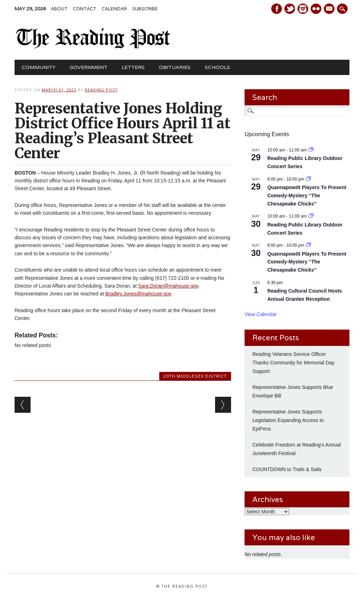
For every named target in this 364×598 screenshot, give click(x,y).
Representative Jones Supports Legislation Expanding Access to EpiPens (288, 420)
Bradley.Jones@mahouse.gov (138, 294)
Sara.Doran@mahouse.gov (168, 286)
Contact (85, 9)
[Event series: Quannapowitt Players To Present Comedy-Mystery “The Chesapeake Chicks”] (309, 179)
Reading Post (101, 90)
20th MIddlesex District (195, 376)
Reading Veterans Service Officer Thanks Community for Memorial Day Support (293, 363)
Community (39, 67)
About (59, 9)
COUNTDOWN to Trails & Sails (287, 469)
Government (89, 67)
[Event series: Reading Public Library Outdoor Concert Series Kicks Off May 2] (311, 150)
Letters (133, 67)
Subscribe (145, 9)
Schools (217, 67)
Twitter (290, 9)
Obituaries (175, 67)
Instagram (303, 9)
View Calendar (261, 314)
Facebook (277, 9)
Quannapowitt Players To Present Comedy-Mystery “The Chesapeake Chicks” (307, 195)
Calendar (114, 9)
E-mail (330, 9)
